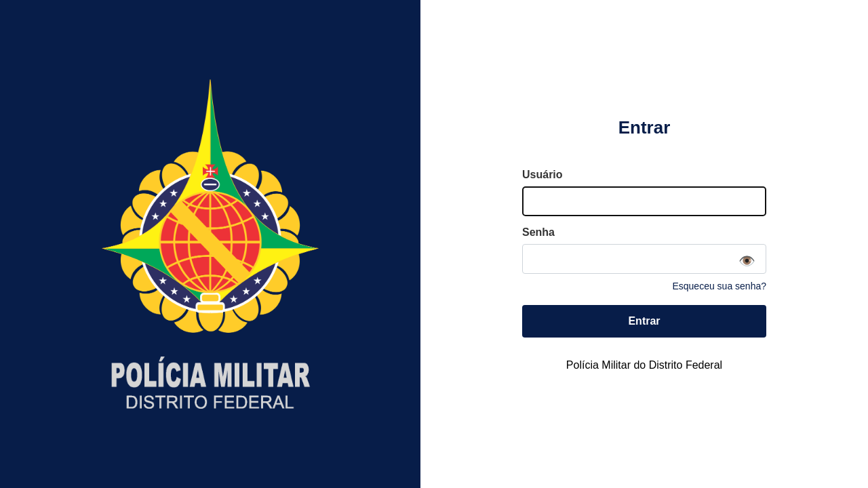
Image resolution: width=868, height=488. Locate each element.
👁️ (747, 261)
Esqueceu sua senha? (719, 286)
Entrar (644, 321)
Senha (538, 232)
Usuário (542, 175)
